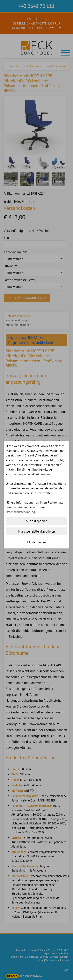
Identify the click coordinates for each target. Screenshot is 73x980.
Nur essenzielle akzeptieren (37, 531)
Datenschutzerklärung (20, 512)
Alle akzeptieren (37, 521)
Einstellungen (37, 542)
